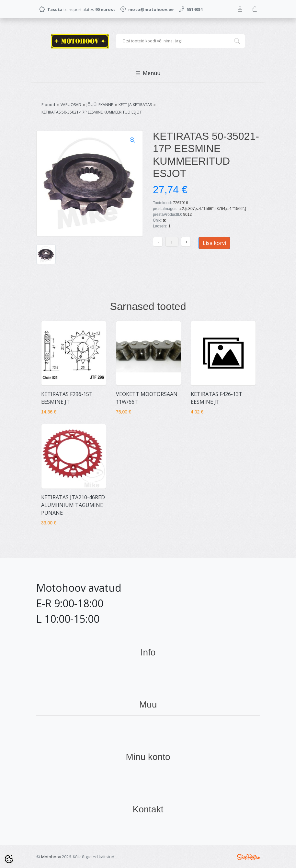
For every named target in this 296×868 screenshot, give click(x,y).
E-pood (48, 105)
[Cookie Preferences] (9, 859)
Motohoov (51, 857)
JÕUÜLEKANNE (100, 105)
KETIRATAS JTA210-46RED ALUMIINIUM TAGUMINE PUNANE (73, 505)
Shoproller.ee (248, 857)
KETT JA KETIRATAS (135, 105)
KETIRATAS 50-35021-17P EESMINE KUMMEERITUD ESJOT (92, 112)
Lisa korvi (214, 243)
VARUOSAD (71, 105)
